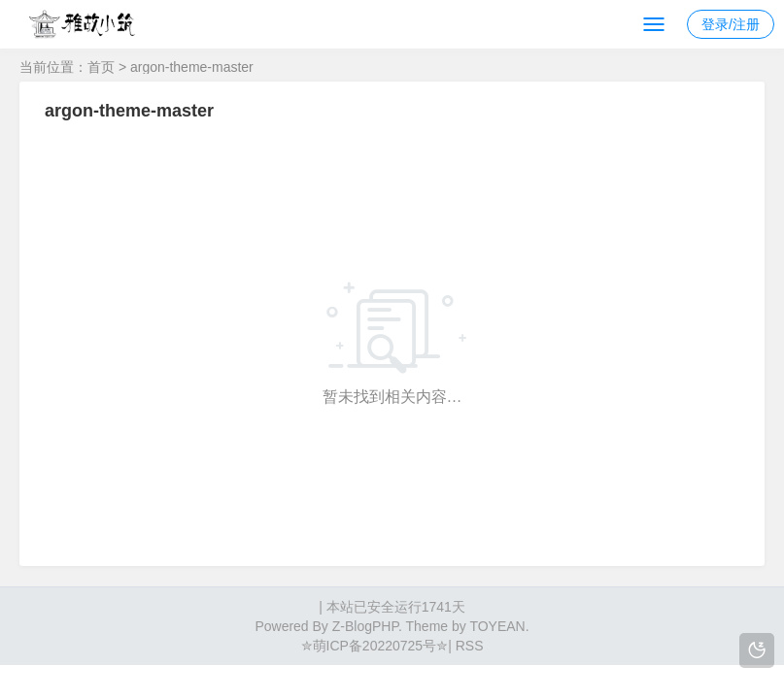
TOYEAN (497, 626)
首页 (101, 67)
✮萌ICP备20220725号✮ (375, 646)
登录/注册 (731, 24)
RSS (468, 646)
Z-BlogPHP (365, 626)
